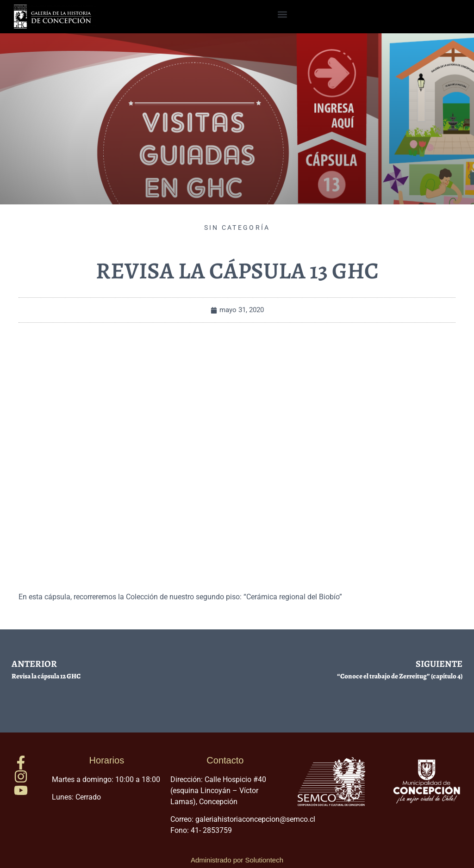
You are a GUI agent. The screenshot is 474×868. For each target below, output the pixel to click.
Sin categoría (237, 228)
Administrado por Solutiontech (237, 860)
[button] (283, 15)
